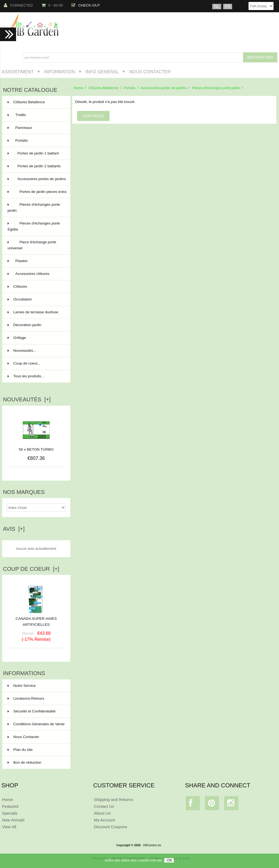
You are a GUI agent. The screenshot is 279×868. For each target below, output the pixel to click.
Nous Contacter (150, 72)
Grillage (36, 338)
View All (9, 827)
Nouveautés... (22, 350)
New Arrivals (13, 820)
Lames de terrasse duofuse (36, 314)
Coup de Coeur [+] (31, 569)
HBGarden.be (152, 845)
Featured (10, 806)
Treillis (36, 115)
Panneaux (36, 128)
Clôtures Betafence (104, 88)
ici (159, 860)
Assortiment (18, 72)
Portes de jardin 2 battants (36, 168)
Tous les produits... (26, 376)
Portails (130, 88)
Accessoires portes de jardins (164, 88)
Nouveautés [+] (27, 399)
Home (78, 88)
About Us (102, 813)
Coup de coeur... (24, 363)
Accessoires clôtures (36, 274)
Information (60, 72)
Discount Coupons (111, 827)
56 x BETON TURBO (36, 449)
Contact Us (104, 806)
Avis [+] (14, 529)
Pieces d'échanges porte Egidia (36, 227)
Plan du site (20, 750)
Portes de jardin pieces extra (37, 194)
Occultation (36, 299)
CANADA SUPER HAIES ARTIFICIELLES (36, 620)
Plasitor (36, 261)
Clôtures (36, 287)
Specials (10, 813)
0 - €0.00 (52, 5)
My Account (104, 820)
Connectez (19, 5)
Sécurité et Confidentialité (32, 711)
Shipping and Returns (114, 799)
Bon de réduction (25, 762)
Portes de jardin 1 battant (36, 156)
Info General (102, 72)
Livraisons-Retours (26, 698)
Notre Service (22, 686)
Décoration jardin (36, 325)
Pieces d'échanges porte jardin (216, 88)
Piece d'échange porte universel (36, 246)
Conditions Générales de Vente (36, 724)
